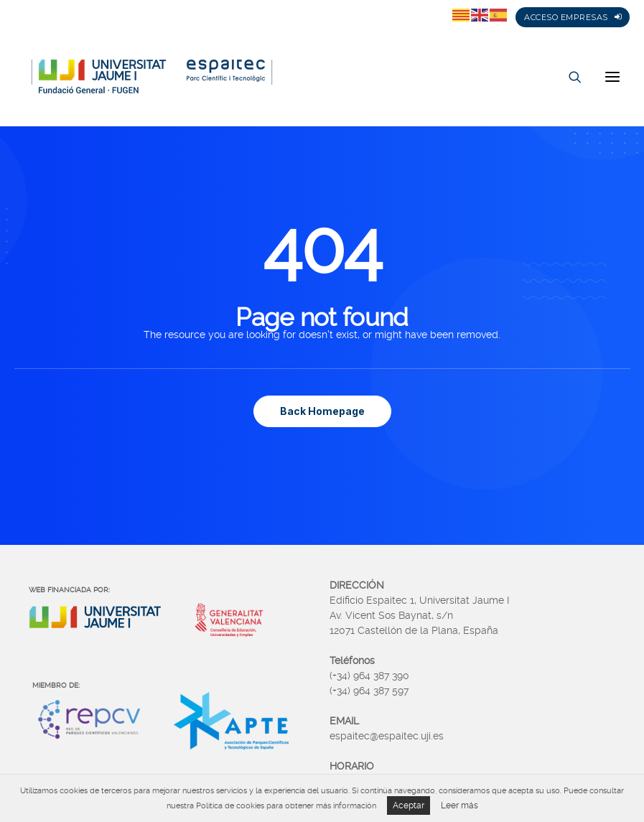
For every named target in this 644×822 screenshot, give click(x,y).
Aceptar (409, 805)
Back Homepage (322, 411)
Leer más (459, 805)
